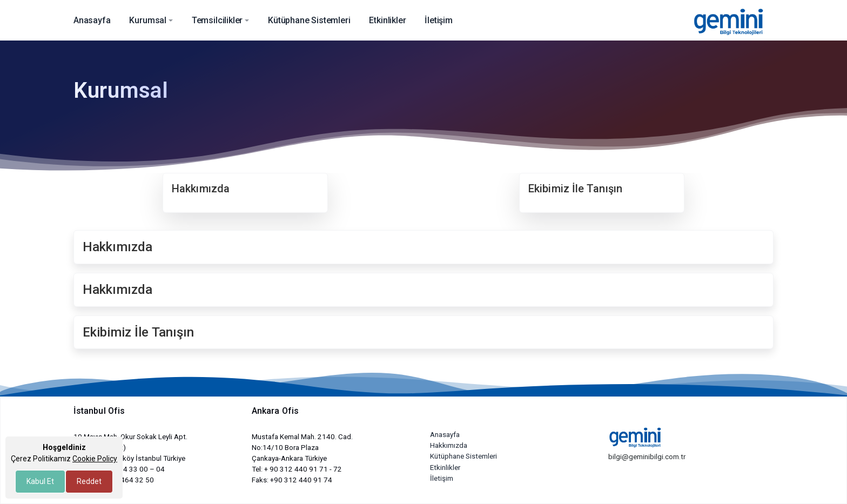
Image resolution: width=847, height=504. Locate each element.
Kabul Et (40, 481)
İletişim (442, 478)
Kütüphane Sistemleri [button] (309, 20)
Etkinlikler (445, 468)
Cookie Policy (95, 459)
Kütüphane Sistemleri (463, 456)
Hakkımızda (449, 445)
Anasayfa (445, 435)
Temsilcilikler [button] (217, 20)
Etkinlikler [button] (387, 20)
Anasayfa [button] (92, 20)
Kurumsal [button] (148, 20)
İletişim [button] (439, 20)
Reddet (89, 481)
